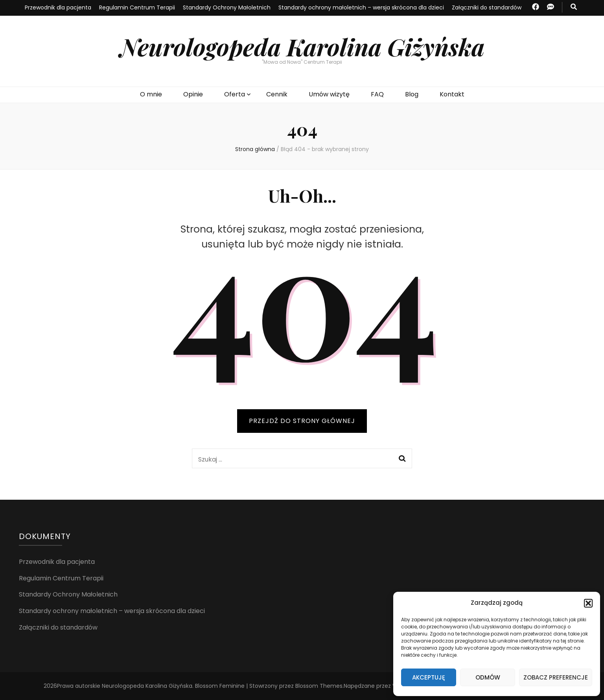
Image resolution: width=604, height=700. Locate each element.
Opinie (193, 94)
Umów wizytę (329, 94)
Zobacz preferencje (556, 677)
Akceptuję (429, 677)
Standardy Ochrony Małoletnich (227, 7)
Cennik (277, 94)
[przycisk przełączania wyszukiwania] (574, 7)
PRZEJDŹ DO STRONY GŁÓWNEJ (302, 421)
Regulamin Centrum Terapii (137, 7)
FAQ (377, 94)
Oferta (235, 94)
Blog (412, 94)
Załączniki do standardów (487, 7)
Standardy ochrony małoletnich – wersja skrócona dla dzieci (361, 7)
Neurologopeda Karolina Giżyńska (302, 46)
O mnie (151, 94)
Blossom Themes (319, 686)
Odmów (488, 677)
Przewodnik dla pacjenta (58, 7)
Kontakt (452, 94)
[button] (588, 603)
